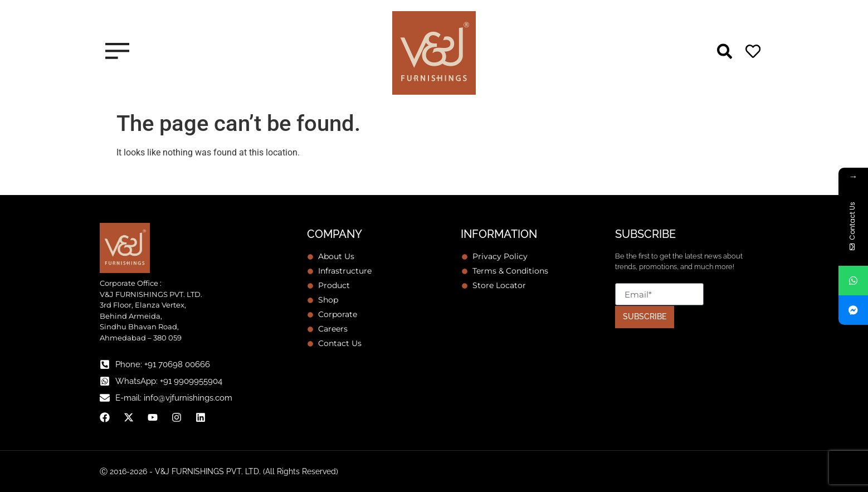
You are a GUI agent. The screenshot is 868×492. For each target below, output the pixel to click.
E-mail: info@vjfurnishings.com (174, 398)
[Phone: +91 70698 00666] (105, 364)
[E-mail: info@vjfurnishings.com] (105, 398)
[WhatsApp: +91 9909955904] (105, 381)
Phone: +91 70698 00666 (163, 364)
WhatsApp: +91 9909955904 (169, 381)
